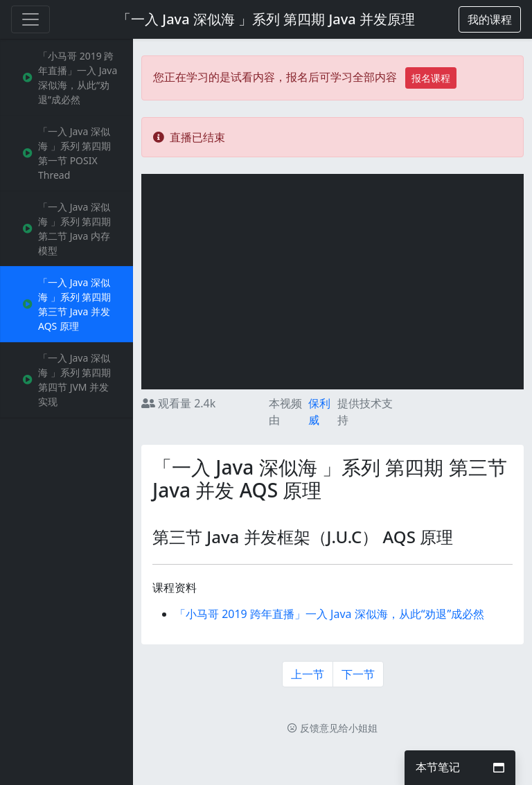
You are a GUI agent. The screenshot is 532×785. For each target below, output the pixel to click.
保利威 (319, 412)
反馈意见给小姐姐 (332, 728)
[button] (490, 19)
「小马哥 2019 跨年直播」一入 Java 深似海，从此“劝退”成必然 (329, 614)
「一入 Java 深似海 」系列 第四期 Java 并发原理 (266, 19)
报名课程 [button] (431, 78)
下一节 (358, 674)
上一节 (308, 674)
